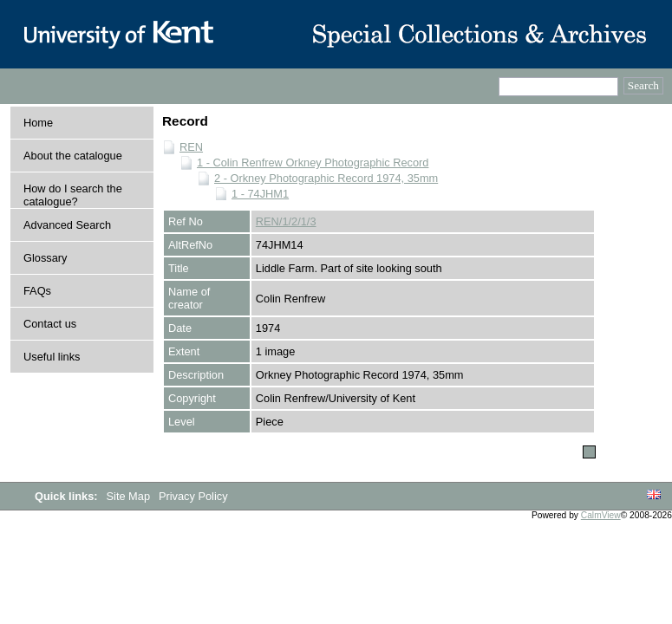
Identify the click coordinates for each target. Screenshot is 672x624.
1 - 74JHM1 (260, 194)
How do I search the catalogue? (73, 195)
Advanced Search (67, 225)
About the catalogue (73, 156)
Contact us (50, 324)
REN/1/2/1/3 (286, 221)
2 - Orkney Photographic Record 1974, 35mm (326, 178)
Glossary (46, 258)
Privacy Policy (193, 496)
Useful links (52, 357)
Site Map (130, 496)
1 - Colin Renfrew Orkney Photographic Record (313, 162)
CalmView (601, 515)
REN (191, 147)
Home (38, 123)
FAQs (37, 291)
